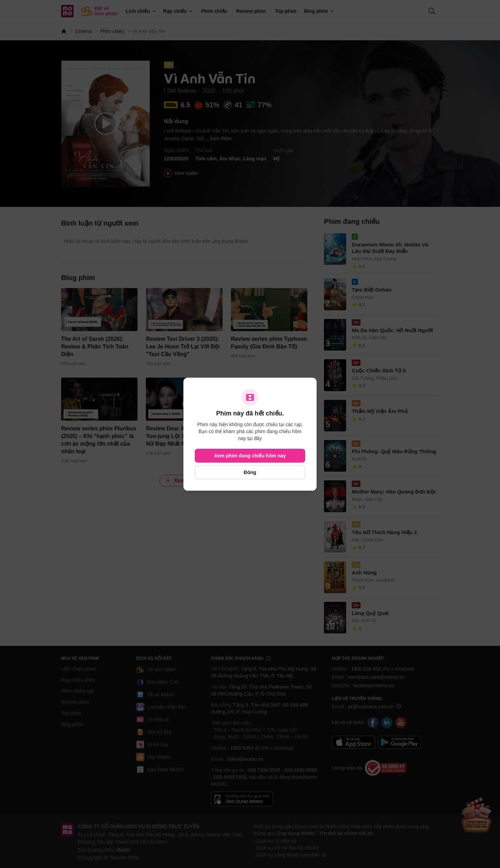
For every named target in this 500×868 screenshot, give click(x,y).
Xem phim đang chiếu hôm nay (250, 456)
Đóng (250, 472)
